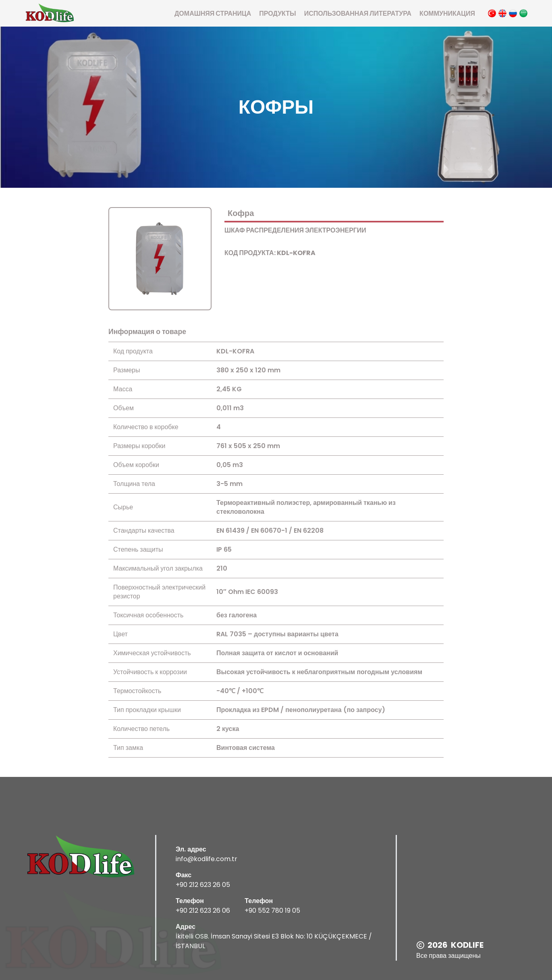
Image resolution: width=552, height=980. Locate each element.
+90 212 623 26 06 (203, 910)
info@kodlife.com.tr (206, 859)
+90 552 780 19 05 (272, 910)
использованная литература (358, 13)
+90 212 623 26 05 (203, 885)
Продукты (277, 13)
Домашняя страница (213, 13)
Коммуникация (447, 13)
